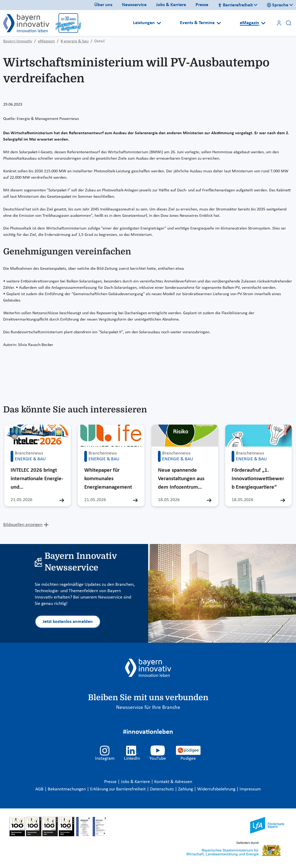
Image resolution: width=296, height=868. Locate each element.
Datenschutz (162, 789)
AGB (40, 789)
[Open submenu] (159, 23)
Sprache (278, 5)
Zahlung (186, 789)
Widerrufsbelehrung (217, 789)
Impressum (250, 789)
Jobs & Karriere (171, 5)
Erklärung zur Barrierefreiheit (118, 789)
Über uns (103, 5)
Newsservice (134, 5)
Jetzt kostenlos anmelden (68, 622)
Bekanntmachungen (67, 789)
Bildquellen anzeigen (23, 525)
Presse (202, 5)
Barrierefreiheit (235, 5)
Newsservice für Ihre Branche (148, 708)
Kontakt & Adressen (173, 782)
